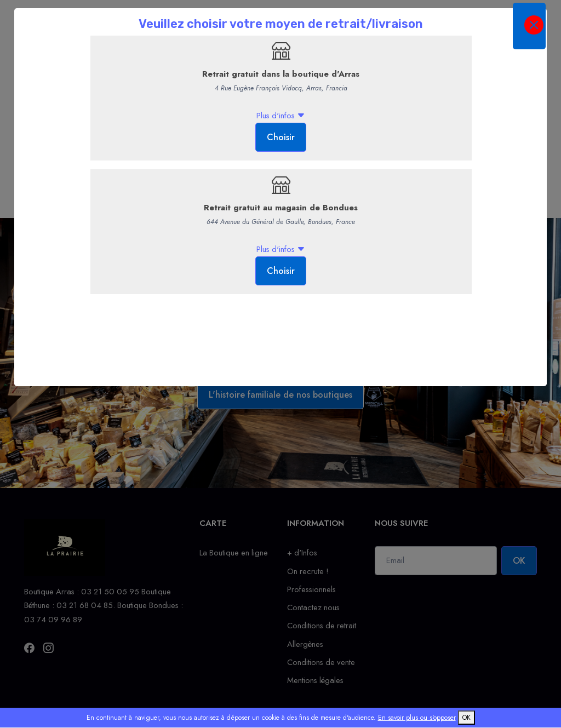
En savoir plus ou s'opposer (417, 718)
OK (466, 718)
